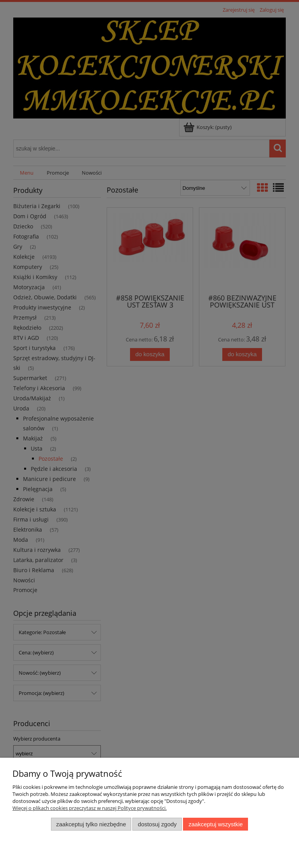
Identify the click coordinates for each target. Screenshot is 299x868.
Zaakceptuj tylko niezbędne (91, 824)
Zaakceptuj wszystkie (215, 824)
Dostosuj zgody (157, 824)
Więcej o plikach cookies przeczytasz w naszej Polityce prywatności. (90, 808)
